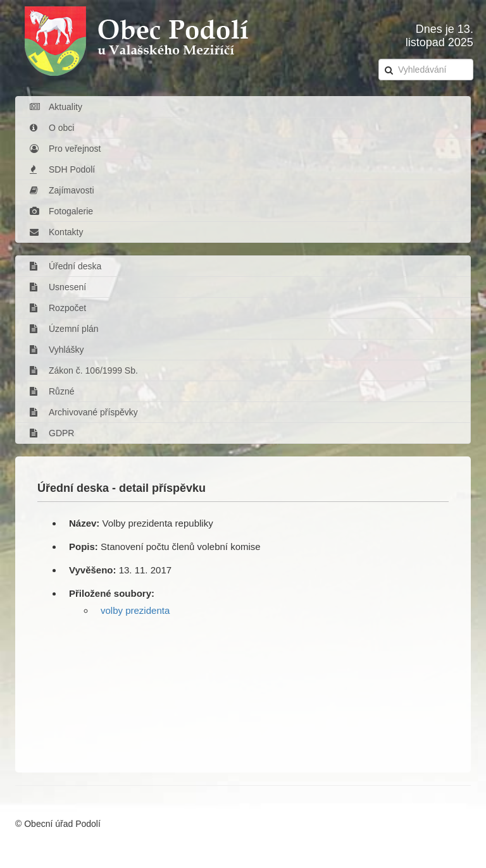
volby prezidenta (135, 610)
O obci (52, 128)
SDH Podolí (62, 169)
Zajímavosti (62, 190)
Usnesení (58, 287)
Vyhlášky (57, 350)
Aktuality (56, 107)
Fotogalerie (61, 211)
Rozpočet (58, 308)
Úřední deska (65, 266)
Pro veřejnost (65, 149)
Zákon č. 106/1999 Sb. (84, 370)
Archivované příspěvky (84, 412)
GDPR (52, 433)
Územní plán (64, 329)
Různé (52, 391)
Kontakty (56, 232)
